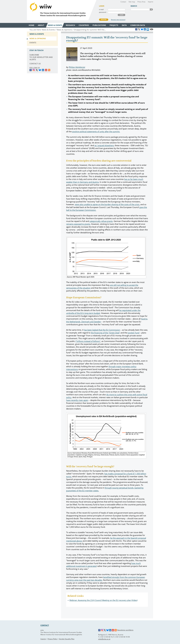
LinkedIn (43, 70)
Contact (123, 2)
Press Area (141, 2)
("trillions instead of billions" (88, 341)
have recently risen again (77, 400)
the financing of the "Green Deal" (105, 333)
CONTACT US (35, 64)
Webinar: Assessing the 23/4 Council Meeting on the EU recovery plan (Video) (103, 600)
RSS (49, 70)
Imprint (151, 2)
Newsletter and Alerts (125, 630)
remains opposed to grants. (78, 224)
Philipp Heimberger (77, 67)
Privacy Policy (52, 639)
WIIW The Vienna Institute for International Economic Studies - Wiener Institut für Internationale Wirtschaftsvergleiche (62, 10)
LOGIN (121, 15)
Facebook (31, 70)
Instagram (102, 630)
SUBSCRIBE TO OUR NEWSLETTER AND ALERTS (41, 57)
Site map (132, 2)
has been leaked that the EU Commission (102, 330)
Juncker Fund (134, 333)
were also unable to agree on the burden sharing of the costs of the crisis (107, 204)
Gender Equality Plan (67, 639)
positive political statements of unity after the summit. (96, 132)
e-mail (101, 9)
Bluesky (40, 70)
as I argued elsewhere (104, 145)
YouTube (46, 70)
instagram (34, 70)
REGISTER (104, 20)
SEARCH (151, 9)
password (103, 12)
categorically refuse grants (101, 221)
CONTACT (45, 625)
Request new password (118, 20)
